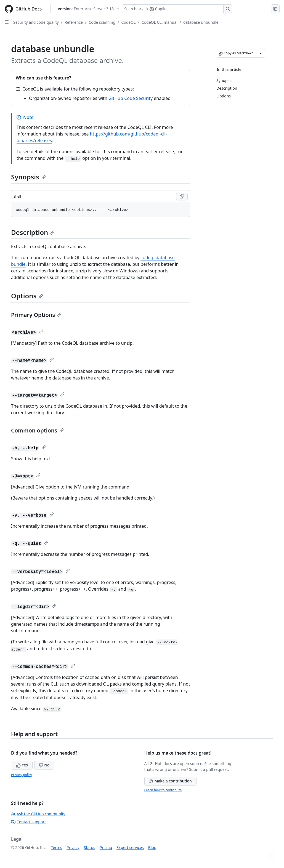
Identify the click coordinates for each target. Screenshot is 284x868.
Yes (22, 765)
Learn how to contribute (163, 790)
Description (33, 232)
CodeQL (128, 22)
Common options (37, 430)
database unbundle (201, 22)
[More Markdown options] (261, 53)
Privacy (73, 847)
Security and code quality (36, 22)
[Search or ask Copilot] (177, 9)
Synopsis (28, 177)
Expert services (130, 847)
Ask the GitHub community (38, 814)
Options (27, 296)
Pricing (106, 847)
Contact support (28, 822)
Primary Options (36, 315)
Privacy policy (22, 775)
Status (90, 847)
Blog (152, 847)
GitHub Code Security (131, 98)
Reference (74, 22)
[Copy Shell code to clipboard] (182, 197)
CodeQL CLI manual (160, 22)
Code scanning (102, 22)
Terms (57, 847)
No (44, 765)
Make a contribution (170, 781)
